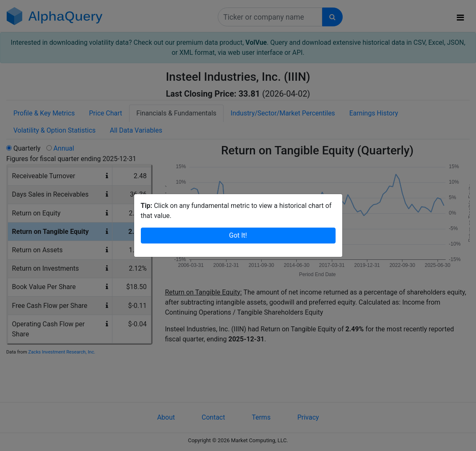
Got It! (238, 235)
